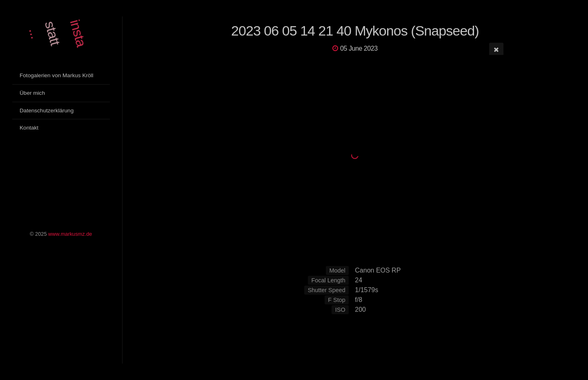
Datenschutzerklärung (47, 111)
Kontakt (29, 128)
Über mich (32, 93)
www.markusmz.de (70, 234)
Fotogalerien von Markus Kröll (57, 75)
